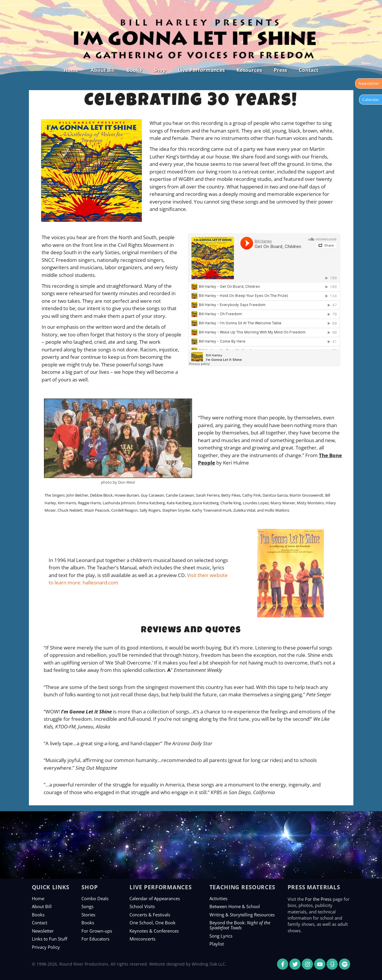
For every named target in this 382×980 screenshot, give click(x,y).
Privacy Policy (46, 947)
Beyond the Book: (240, 925)
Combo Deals (95, 898)
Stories (88, 915)
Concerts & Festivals (150, 915)
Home (71, 70)
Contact (309, 70)
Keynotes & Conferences (154, 931)
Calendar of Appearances (155, 898)
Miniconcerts (142, 939)
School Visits (142, 906)
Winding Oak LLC (208, 964)
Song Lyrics (221, 936)
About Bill (103, 70)
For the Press (318, 899)
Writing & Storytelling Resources (242, 915)
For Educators (95, 939)
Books (134, 70)
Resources (249, 70)
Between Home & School (235, 906)
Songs (87, 906)
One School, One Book (153, 923)
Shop (160, 70)
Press (280, 70)
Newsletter (43, 931)
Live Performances (201, 70)
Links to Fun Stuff (50, 939)
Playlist (217, 944)
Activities (218, 898)
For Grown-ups (97, 931)
